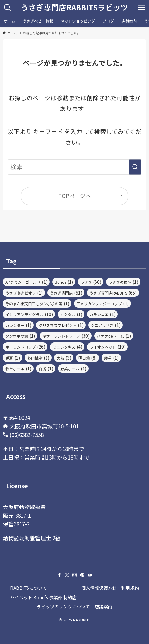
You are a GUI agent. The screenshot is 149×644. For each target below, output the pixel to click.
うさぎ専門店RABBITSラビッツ (74, 8)
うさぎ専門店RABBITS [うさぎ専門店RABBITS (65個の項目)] (113, 293)
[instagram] (75, 575)
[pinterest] (82, 575)
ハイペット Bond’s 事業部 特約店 (43, 597)
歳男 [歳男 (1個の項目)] (111, 358)
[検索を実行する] (135, 167)
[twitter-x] (67, 575)
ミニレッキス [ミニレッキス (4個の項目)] (67, 347)
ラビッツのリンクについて (63, 607)
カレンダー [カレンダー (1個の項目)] (18, 325)
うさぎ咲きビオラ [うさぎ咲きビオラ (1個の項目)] (24, 293)
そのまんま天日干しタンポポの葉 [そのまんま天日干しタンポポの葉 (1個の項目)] (37, 303)
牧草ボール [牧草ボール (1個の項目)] (18, 368)
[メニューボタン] (141, 8)
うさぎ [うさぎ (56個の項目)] (91, 282)
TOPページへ (74, 196)
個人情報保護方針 (99, 588)
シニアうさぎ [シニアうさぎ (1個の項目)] (106, 325)
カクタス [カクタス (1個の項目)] (71, 314)
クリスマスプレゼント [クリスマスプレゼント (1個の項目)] (61, 325)
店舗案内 (103, 607)
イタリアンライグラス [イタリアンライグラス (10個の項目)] (29, 314)
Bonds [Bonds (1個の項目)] (64, 282)
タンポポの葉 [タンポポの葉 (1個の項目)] (20, 336)
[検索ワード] (75, 167)
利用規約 (130, 588)
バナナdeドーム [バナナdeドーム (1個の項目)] (114, 336)
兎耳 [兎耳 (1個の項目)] (13, 358)
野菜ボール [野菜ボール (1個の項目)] (73, 368)
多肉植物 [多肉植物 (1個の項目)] (38, 358)
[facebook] (59, 575)
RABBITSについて (28, 588)
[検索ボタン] (8, 8)
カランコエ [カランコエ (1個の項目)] (102, 314)
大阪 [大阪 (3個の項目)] (64, 358)
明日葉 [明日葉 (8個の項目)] (88, 358)
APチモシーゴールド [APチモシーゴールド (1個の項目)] (26, 282)
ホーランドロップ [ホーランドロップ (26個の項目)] (25, 347)
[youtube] (90, 575)
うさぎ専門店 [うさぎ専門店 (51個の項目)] (66, 293)
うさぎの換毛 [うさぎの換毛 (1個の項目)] (123, 282)
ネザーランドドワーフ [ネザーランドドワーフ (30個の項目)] (66, 336)
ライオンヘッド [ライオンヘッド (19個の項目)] (108, 347)
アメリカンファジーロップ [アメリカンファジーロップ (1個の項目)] (103, 303)
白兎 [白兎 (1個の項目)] (46, 368)
